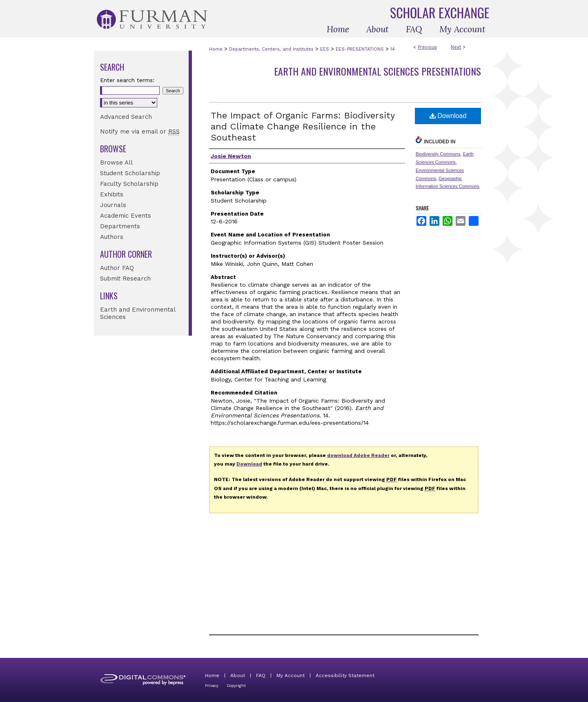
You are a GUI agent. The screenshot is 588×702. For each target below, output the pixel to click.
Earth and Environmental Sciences (138, 313)
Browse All (116, 163)
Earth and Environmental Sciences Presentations (378, 71)
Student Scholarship (130, 173)
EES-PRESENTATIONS (360, 49)
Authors (112, 237)
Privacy (212, 685)
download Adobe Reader (358, 455)
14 (393, 49)
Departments (120, 226)
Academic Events (126, 216)
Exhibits (112, 194)
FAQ (261, 675)
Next (456, 47)
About (238, 675)
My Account (291, 675)
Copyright (236, 685)
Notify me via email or (140, 131)
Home (216, 49)
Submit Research (125, 279)
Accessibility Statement (345, 675)
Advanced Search (126, 117)
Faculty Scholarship (129, 184)
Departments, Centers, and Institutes (271, 49)
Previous (427, 47)
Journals (113, 205)
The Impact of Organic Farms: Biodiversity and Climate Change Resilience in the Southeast (303, 126)
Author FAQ (117, 268)
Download (448, 116)
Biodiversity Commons (438, 154)
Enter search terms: (127, 80)
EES (325, 49)
